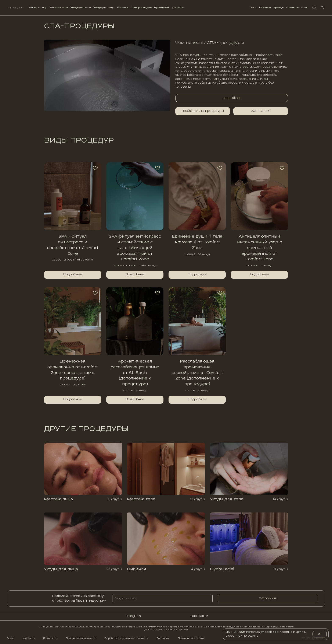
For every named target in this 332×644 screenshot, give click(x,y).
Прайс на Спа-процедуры (203, 111)
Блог (254, 7)
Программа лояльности (81, 638)
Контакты (292, 7)
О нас (305, 7)
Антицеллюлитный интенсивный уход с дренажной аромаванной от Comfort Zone (259, 248)
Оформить (268, 598)
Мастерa (265, 7)
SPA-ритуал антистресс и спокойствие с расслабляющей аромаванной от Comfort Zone (135, 248)
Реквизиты (50, 638)
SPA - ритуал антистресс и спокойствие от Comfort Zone (73, 245)
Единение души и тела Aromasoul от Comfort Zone (197, 242)
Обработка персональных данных (126, 638)
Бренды (279, 7)
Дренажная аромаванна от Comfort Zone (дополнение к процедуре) (73, 370)
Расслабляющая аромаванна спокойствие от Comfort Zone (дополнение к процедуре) (197, 373)
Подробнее (73, 274)
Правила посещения (191, 638)
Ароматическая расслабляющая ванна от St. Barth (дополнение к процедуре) (135, 373)
